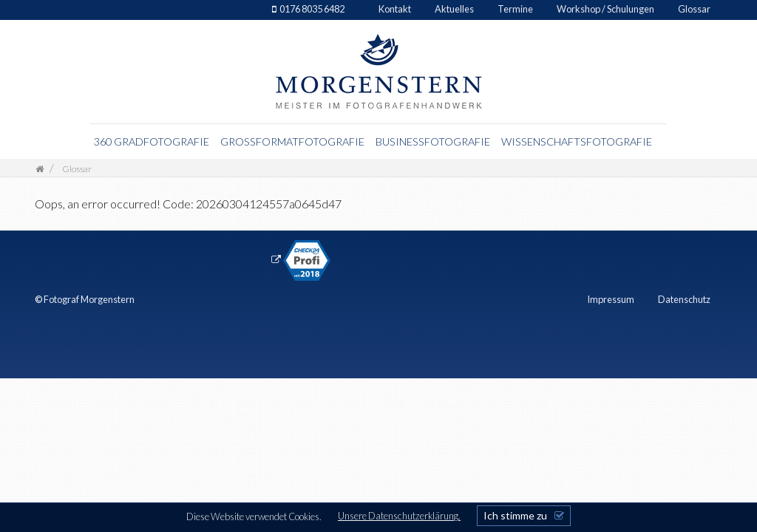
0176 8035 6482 (312, 9)
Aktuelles (454, 9)
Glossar (694, 9)
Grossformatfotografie (292, 141)
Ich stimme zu (515, 515)
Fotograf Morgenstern (89, 299)
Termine (515, 9)
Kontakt (395, 9)
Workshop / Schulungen (605, 9)
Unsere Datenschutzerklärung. (399, 516)
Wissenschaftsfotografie (577, 141)
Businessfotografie (433, 141)
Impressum (611, 299)
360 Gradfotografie (152, 141)
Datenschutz (684, 299)
